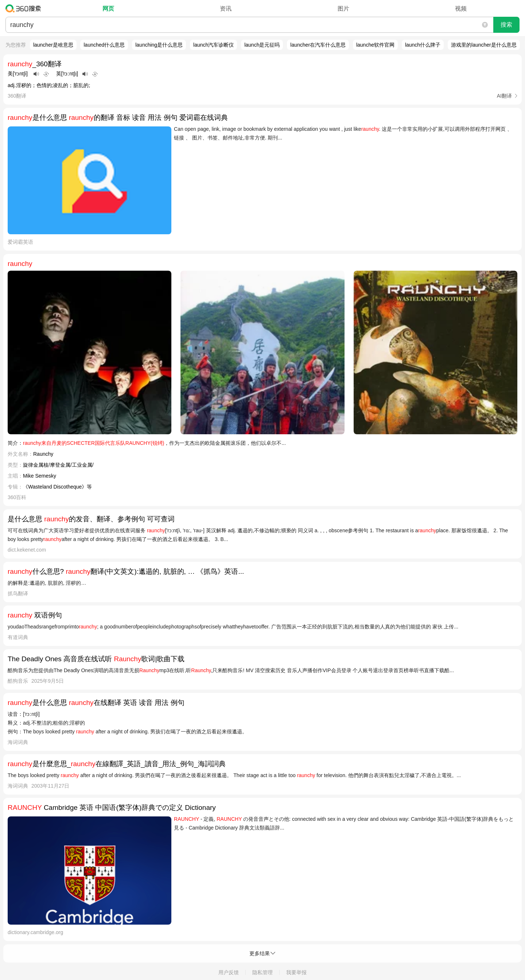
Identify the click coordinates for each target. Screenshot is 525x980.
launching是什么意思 (159, 45)
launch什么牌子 (423, 45)
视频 (461, 9)
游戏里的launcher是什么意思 (484, 45)
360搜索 (25, 8)
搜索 (506, 25)
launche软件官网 (375, 45)
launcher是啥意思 (53, 45)
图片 (343, 9)
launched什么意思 (104, 45)
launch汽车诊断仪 (213, 45)
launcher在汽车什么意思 (318, 45)
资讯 (226, 9)
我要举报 (296, 972)
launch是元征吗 (262, 45)
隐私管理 (262, 972)
